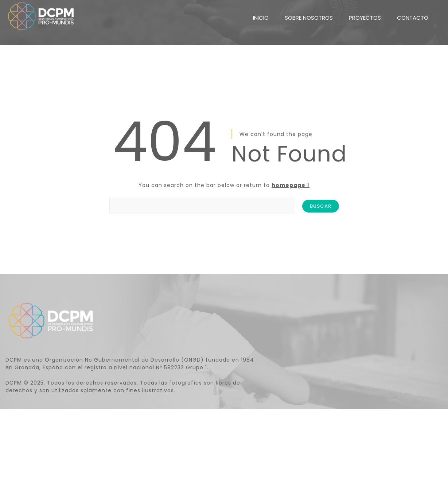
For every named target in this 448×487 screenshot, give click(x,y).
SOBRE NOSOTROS (309, 13)
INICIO (261, 13)
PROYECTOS (365, 13)
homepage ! (291, 185)
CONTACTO (413, 13)
